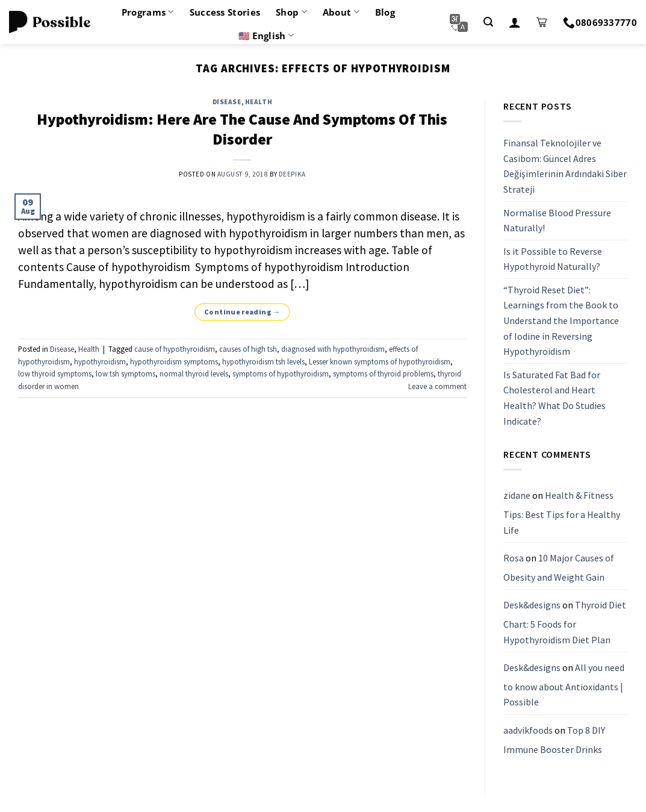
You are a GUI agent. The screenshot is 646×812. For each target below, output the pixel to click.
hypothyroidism (100, 361)
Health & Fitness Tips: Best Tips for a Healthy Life (562, 513)
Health (259, 102)
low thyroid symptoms (55, 373)
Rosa (514, 558)
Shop (291, 12)
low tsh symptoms (126, 373)
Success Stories (225, 12)
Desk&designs (532, 605)
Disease (227, 102)
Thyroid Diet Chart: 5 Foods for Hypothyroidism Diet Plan (565, 623)
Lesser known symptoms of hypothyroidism (380, 361)
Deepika (292, 174)
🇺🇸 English (266, 36)
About (341, 12)
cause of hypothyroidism (175, 349)
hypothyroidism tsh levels (263, 361)
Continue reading (242, 312)
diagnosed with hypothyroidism (333, 349)
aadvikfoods (528, 730)
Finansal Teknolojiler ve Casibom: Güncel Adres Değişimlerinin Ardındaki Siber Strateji (565, 166)
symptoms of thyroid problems (383, 373)
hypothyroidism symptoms (174, 361)
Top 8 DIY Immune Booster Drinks (554, 740)
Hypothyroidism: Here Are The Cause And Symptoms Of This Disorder (242, 129)
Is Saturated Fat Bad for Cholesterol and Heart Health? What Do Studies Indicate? (554, 398)
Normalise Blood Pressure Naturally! (557, 220)
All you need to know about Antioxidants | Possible (564, 685)
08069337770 (600, 22)
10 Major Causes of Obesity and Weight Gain (559, 567)
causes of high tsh (248, 349)
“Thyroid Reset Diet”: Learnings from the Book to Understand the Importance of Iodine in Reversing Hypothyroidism (561, 320)
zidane (517, 496)
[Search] (488, 22)
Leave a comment (437, 386)
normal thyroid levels (194, 373)
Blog (385, 12)
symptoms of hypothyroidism (281, 373)
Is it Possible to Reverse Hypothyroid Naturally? (553, 259)
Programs (148, 12)
